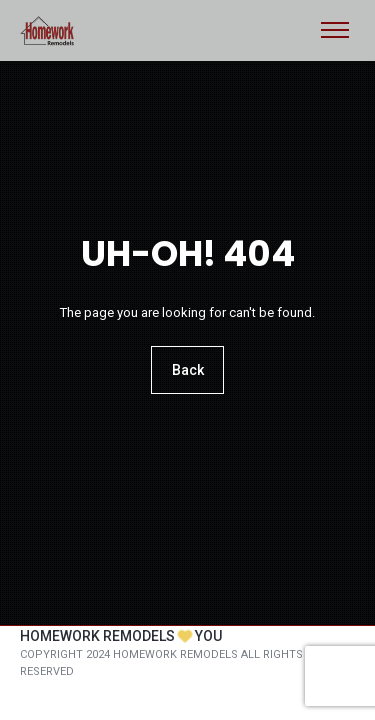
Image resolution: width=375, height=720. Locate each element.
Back (188, 371)
